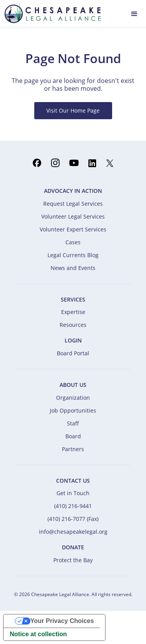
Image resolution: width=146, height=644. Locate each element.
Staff (73, 423)
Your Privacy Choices (62, 621)
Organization (73, 398)
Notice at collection (38, 634)
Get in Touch (73, 493)
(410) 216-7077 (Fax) (73, 519)
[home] (51, 13)
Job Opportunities (73, 410)
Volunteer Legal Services (73, 216)
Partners (73, 449)
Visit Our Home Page (73, 110)
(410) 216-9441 (73, 506)
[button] (134, 13)
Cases (73, 242)
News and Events (73, 268)
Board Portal (73, 353)
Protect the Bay (73, 560)
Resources (73, 325)
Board (73, 436)
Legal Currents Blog (73, 255)
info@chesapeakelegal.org (73, 532)
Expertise (73, 312)
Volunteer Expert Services (73, 229)
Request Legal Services (73, 204)
